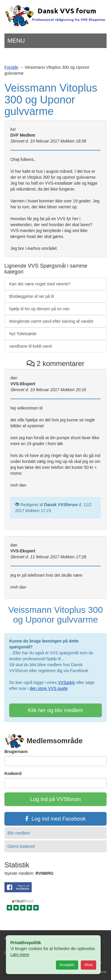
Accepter (67, 965)
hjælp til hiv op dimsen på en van (39, 309)
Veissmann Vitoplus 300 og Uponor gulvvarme (51, 100)
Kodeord (13, 773)
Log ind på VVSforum (55, 799)
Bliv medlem (19, 833)
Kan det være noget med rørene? (40, 284)
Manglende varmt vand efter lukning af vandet (51, 321)
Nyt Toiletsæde (23, 334)
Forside (11, 67)
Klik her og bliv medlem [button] (55, 710)
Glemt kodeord (21, 846)
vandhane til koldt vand (30, 346)
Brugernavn (16, 752)
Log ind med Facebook (55, 819)
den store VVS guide (49, 688)
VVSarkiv (67, 682)
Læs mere (20, 955)
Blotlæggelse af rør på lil (32, 296)
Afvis (89, 965)
